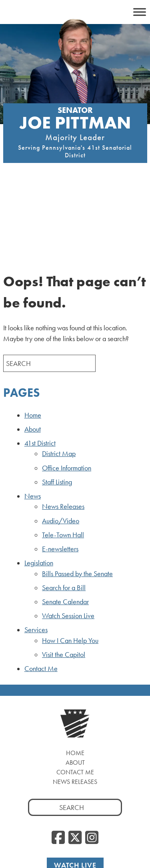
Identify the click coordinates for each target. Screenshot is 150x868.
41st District (40, 366)
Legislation (39, 485)
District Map (59, 376)
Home (33, 337)
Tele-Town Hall (63, 457)
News (33, 418)
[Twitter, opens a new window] (75, 760)
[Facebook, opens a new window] (58, 760)
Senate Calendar (65, 524)
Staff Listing (57, 404)
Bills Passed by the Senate (77, 496)
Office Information (67, 390)
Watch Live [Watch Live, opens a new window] (75, 787)
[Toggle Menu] (140, 12)
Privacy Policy (107, 837)
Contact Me (41, 591)
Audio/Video (61, 443)
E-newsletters (60, 471)
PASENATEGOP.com (53, 837)
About (33, 352)
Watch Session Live (68, 538)
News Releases (63, 429)
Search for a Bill (64, 510)
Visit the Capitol (64, 577)
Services (36, 552)
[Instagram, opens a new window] (92, 760)
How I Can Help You (70, 563)
